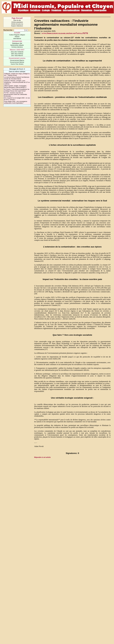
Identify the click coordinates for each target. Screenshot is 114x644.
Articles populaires (17, 22)
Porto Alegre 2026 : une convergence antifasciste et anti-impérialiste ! (16, 102)
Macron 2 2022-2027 (17, 50)
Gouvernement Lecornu (17, 58)
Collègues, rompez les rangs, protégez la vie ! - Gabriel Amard (17, 74)
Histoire (17, 37)
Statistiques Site (17, 43)
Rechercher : (8, 30)
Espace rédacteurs (17, 26)
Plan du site (17, 20)
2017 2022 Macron (17, 56)
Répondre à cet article (42, 457)
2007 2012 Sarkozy (17, 54)
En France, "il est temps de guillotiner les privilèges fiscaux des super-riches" (17, 90)
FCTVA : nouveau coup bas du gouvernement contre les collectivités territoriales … (16, 94)
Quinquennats (17, 41)
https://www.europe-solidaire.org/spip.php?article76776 (65, 33)
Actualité (17, 33)
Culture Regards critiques (17, 35)
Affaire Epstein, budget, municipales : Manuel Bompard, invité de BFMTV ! (16, 87)
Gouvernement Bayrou (17, 60)
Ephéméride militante (17, 45)
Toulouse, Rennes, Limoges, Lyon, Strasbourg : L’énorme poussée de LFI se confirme (17, 82)
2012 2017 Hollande (17, 52)
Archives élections (17, 47)
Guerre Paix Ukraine (17, 64)
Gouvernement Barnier (17, 62)
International (17, 38)
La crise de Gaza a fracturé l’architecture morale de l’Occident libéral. (17, 78)
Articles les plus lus (17, 24)
